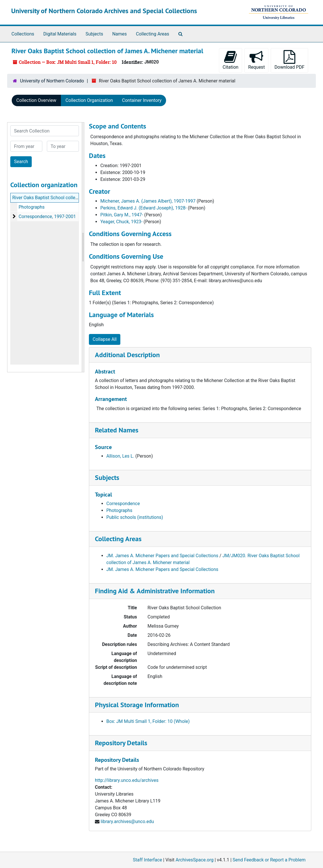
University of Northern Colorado (52, 81)
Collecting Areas (153, 34)
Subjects (94, 34)
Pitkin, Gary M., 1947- (122, 215)
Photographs (32, 207)
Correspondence (123, 504)
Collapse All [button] (105, 339)
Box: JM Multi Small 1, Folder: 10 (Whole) (148, 721)
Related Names (117, 430)
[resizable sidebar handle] (83, 247)
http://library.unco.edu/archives (127, 780)
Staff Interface (147, 860)
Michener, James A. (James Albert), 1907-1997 (148, 201)
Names (120, 34)
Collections (23, 34)
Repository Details (121, 743)
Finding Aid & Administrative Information (155, 591)
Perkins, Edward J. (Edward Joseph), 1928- (143, 208)
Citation (231, 60)
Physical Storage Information (137, 705)
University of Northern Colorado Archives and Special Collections (104, 11)
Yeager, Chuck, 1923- (121, 222)
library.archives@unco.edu (127, 821)
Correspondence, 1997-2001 (47, 216)
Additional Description (127, 355)
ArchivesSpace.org (195, 860)
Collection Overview (36, 100)
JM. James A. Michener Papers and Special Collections (162, 556)
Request (256, 60)
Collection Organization (89, 100)
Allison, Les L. (120, 456)
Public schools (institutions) (135, 517)
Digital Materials (60, 34)
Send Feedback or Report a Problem (269, 860)
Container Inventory (142, 100)
